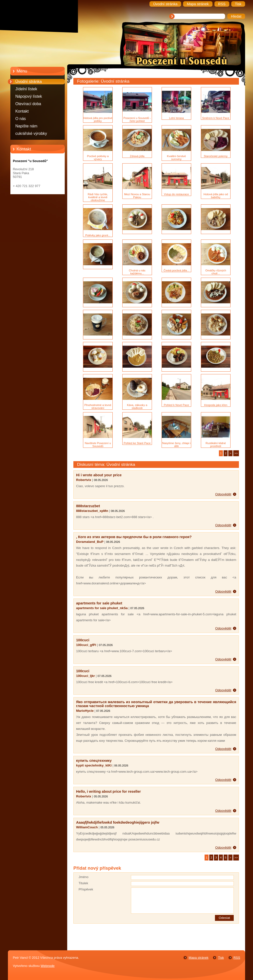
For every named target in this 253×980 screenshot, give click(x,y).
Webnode (48, 966)
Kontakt (22, 111)
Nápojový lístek (29, 96)
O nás (21, 119)
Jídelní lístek (26, 89)
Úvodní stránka (29, 82)
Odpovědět (223, 494)
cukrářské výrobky (31, 133)
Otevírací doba (28, 104)
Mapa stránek (198, 958)
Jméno (84, 877)
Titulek (83, 883)
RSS (237, 958)
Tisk (221, 958)
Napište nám (26, 126)
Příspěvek (86, 889)
